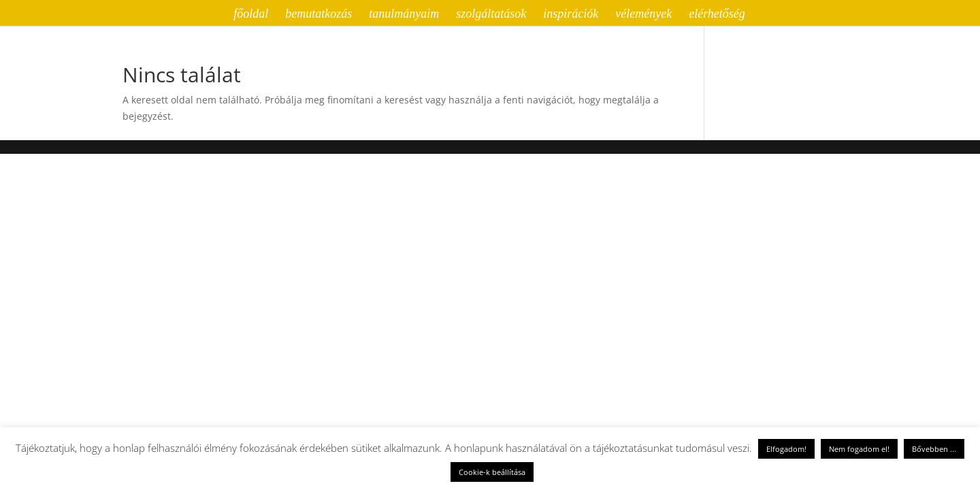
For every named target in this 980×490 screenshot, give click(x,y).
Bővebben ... (934, 449)
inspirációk (571, 15)
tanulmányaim (404, 15)
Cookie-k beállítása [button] (492, 472)
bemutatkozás (318, 15)
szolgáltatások (491, 15)
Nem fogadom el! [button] (859, 449)
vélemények (643, 15)
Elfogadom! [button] (786, 449)
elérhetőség (717, 15)
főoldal (251, 15)
